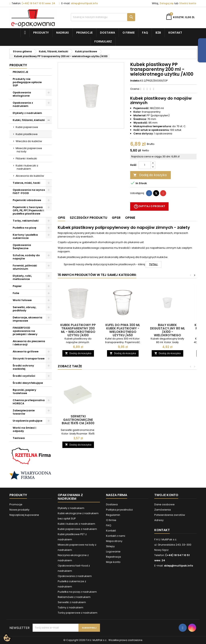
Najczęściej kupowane (24, 515)
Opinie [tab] (130, 218)
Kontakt (175, 33)
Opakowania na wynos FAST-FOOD (29, 191)
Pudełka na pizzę (24, 228)
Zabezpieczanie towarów (24, 412)
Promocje (84, 33)
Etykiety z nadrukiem (27, 113)
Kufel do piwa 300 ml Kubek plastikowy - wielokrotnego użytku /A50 (123, 330)
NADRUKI (62, 33)
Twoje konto (166, 495)
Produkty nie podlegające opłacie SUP (27, 82)
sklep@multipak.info (84, 3)
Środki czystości (24, 376)
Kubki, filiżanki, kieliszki (29, 120)
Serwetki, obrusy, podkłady (24, 309)
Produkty (41, 33)
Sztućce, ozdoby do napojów (26, 257)
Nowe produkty (19, 510)
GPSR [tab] (116, 218)
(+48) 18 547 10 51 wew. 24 (38, 3)
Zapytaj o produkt (149, 206)
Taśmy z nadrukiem (71, 607)
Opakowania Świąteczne (22, 247)
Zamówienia (163, 510)
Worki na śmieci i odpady (24, 429)
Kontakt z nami (116, 536)
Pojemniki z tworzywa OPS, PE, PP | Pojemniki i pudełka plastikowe (28, 210)
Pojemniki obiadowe (27, 200)
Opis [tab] (61, 218)
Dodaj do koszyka (150, 175)
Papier (17, 286)
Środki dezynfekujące (28, 383)
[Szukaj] (103, 17)
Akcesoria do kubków (30, 176)
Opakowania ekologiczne (22, 94)
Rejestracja (113, 557)
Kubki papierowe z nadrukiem (77, 529)
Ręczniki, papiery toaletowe (24, 392)
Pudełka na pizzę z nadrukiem (77, 592)
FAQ (145, 33)
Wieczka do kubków (29, 141)
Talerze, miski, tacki (26, 183)
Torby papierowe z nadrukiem (78, 613)
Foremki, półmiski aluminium (25, 267)
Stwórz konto (188, 3)
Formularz (103, 41)
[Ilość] (145, 165)
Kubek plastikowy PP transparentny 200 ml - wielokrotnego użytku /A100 (78, 330)
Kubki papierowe (27, 127)
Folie (16, 293)
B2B (158, 33)
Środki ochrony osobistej (23, 367)
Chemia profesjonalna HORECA (29, 402)
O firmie (129, 33)
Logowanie (113, 552)
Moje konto (113, 562)
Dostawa (108, 33)
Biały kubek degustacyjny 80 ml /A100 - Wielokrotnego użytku (167, 332)
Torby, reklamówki (26, 221)
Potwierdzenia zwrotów (170, 515)
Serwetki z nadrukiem (72, 602)
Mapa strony (114, 541)
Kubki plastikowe (27, 134)
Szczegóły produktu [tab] (89, 218)
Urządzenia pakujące (27, 421)
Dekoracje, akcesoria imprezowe (27, 319)
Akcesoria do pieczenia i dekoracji (29, 343)
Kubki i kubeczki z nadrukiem (27, 167)
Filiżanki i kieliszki (26, 158)
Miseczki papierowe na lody (29, 150)
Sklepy (110, 546)
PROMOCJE (20, 72)
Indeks (135, 81)
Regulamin (113, 515)
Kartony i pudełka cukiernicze (25, 236)
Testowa (19, 438)
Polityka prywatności (119, 510)
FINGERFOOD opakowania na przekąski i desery (25, 331)
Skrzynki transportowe (29, 359)
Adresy (159, 520)
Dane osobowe (164, 504)
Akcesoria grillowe (26, 351)
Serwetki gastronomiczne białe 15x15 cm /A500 (78, 420)
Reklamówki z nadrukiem (74, 597)
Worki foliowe (22, 300)
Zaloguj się (166, 3)
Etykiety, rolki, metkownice (22, 277)
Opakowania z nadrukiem (23, 104)
